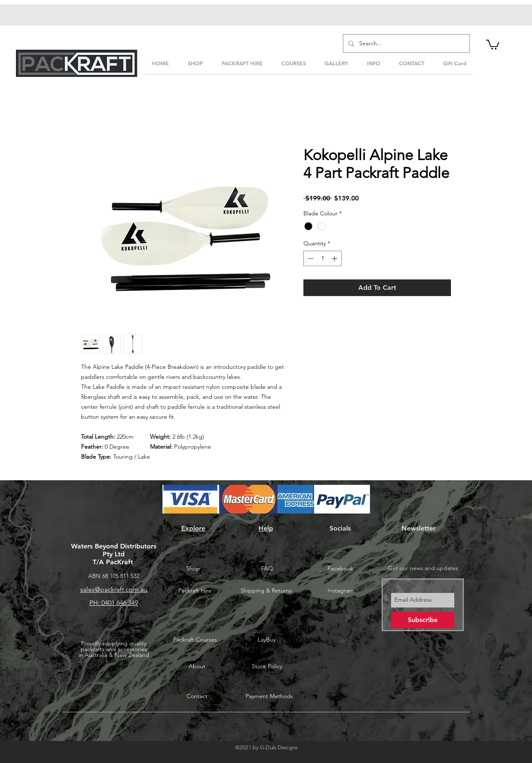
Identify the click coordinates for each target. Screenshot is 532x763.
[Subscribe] (423, 620)
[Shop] (193, 568)
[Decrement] (310, 258)
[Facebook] (340, 568)
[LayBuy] (266, 640)
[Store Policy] (267, 667)
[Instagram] (340, 591)
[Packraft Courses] (195, 640)
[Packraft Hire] (195, 591)
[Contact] (197, 696)
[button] (493, 44)
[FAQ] (267, 568)
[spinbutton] (323, 258)
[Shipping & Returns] (266, 591)
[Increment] (335, 258)
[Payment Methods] (269, 696)
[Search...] (405, 43)
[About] (197, 667)
